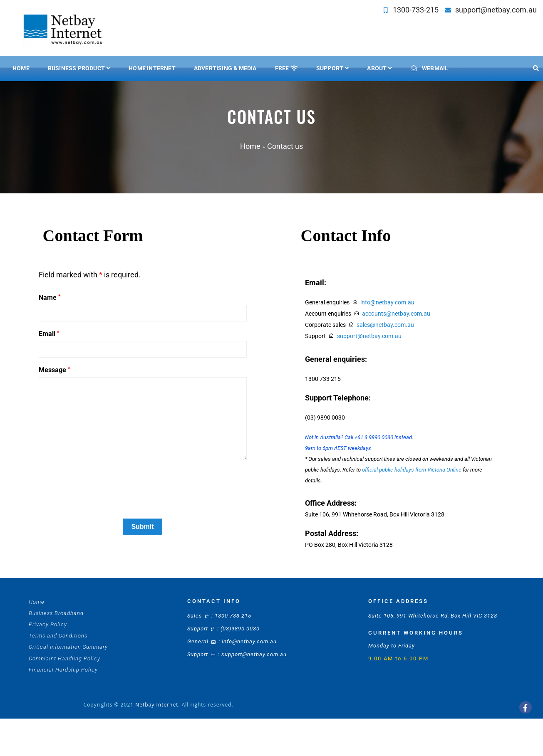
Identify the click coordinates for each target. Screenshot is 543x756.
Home (21, 68)
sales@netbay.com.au (385, 325)
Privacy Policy (48, 624)
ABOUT (377, 68)
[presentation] (102, 496)
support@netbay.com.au (495, 10)
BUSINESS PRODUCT (76, 68)
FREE (286, 68)
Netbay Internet (157, 705)
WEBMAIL (430, 68)
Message (54, 370)
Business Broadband (56, 613)
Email (49, 334)
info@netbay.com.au (387, 302)
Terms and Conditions (58, 636)
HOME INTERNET (152, 68)
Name (50, 298)
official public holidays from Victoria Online (412, 470)
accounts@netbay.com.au (396, 314)
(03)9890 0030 (240, 629)
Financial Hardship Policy (63, 670)
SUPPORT (330, 68)
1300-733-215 (414, 10)
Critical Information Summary (68, 647)
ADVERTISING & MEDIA (225, 68)
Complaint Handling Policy (64, 658)
